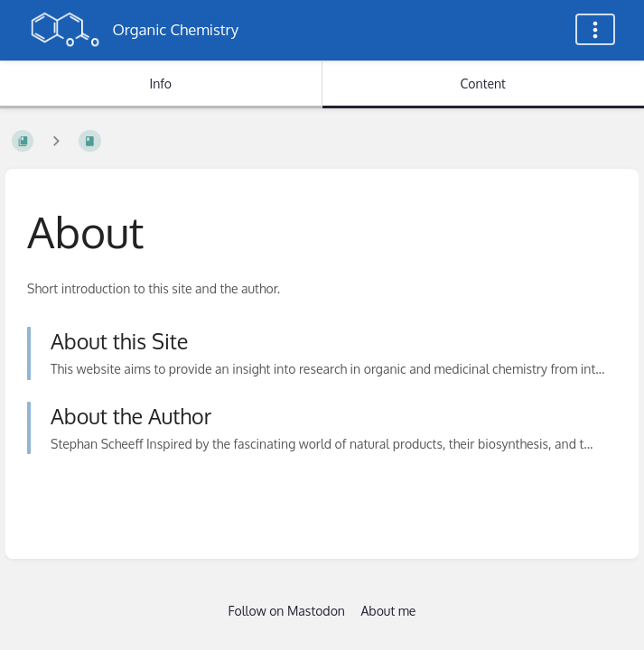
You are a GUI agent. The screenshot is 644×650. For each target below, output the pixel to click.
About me (388, 611)
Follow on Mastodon (287, 611)
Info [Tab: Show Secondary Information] (160, 84)
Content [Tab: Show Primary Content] (483, 84)
